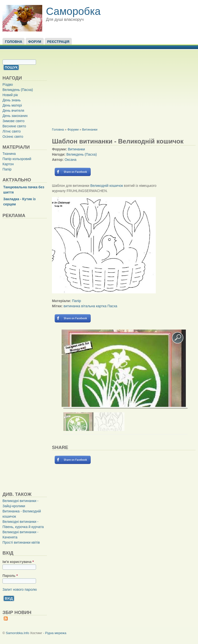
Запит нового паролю (20, 589)
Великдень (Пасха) (18, 90)
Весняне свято (14, 126)
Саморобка (73, 11)
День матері (12, 105)
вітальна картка (94, 306)
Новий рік (10, 95)
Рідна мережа (56, 633)
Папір (7, 169)
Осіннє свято (13, 137)
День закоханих (15, 116)
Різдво (8, 84)
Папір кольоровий (17, 159)
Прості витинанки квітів (21, 542)
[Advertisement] (40, 355)
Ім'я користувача (18, 562)
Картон (8, 164)
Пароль (10, 576)
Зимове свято (14, 121)
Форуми (73, 130)
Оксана (70, 160)
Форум (35, 42)
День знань (12, 100)
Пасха (112, 306)
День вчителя (13, 111)
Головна (14, 42)
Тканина (9, 154)
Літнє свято (12, 131)
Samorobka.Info (18, 633)
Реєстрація (58, 42)
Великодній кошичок (106, 186)
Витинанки (90, 130)
